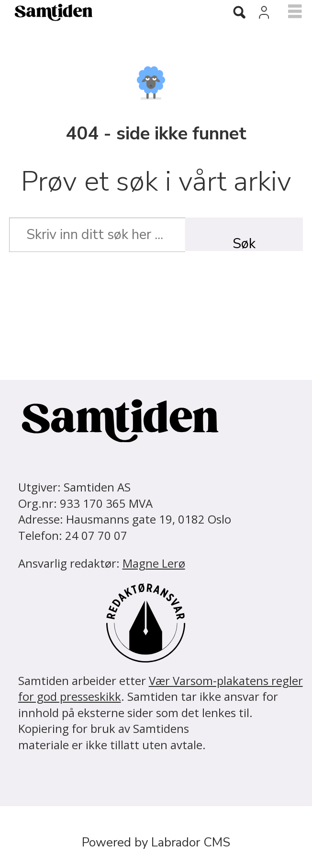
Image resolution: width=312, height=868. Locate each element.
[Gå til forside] (48, 12)
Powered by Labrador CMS (156, 842)
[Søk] (239, 13)
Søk (244, 243)
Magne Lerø (154, 563)
